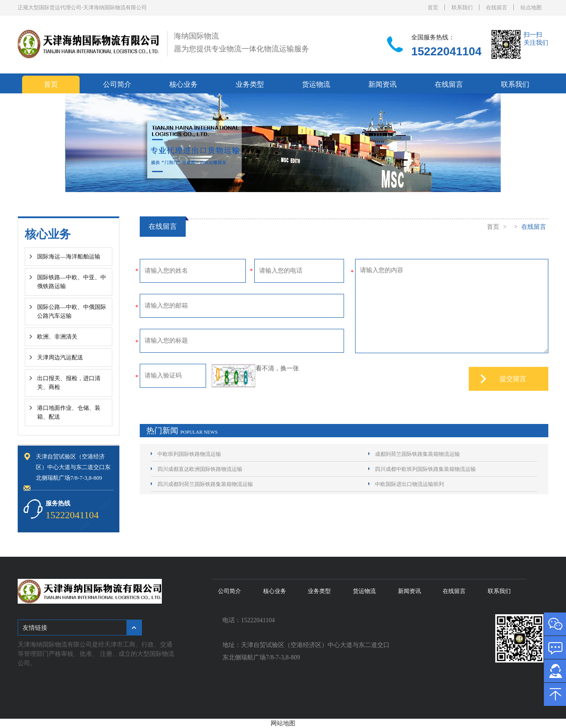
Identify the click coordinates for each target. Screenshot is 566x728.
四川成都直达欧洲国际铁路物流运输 (200, 469)
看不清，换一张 (277, 368)
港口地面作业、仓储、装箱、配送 (69, 412)
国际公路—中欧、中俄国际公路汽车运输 (72, 311)
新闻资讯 (382, 84)
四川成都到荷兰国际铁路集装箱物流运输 (205, 484)
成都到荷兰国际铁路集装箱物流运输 (417, 454)
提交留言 (513, 379)
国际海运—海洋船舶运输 (69, 256)
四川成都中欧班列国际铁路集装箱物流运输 (425, 469)
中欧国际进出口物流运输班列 (409, 484)
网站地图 (283, 723)
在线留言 (497, 8)
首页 (433, 8)
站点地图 (531, 8)
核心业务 (184, 84)
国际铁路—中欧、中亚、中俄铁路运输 (72, 282)
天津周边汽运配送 (60, 357)
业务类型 (250, 84)
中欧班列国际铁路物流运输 (189, 454)
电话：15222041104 (250, 620)
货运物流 (316, 84)
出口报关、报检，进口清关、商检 (69, 383)
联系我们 (462, 8)
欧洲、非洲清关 (57, 337)
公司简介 (117, 84)
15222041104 (446, 51)
